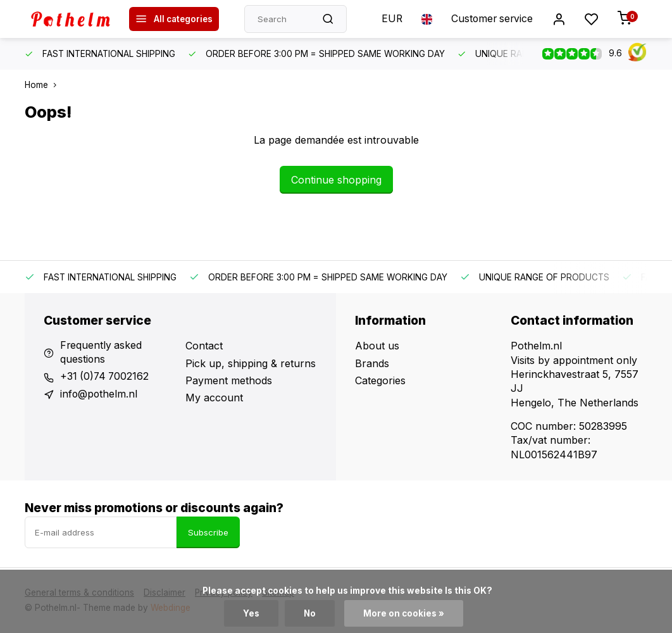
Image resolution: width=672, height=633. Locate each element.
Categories (380, 380)
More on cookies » (404, 613)
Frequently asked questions (102, 353)
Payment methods (229, 380)
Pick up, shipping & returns (251, 363)
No (309, 613)
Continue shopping (336, 180)
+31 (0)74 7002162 (106, 377)
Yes (251, 613)
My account (214, 398)
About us (377, 346)
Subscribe (208, 532)
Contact (204, 346)
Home (43, 85)
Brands (372, 363)
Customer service (491, 19)
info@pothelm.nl (99, 394)
